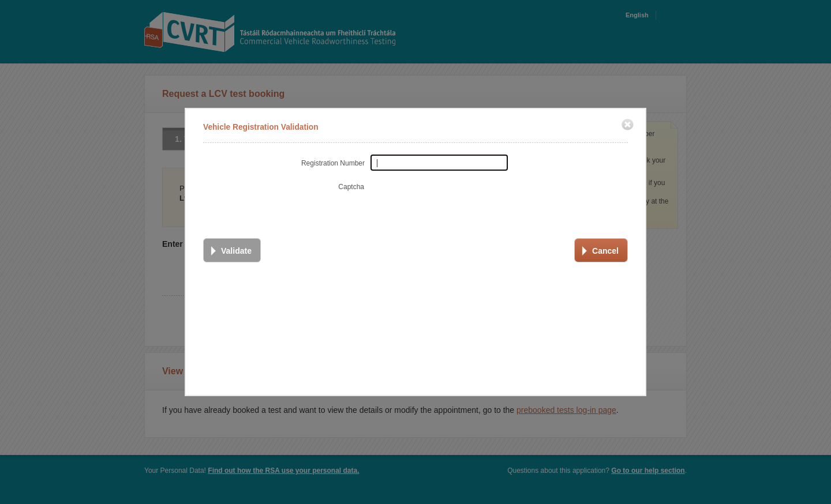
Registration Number (333, 161)
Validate (236, 249)
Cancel (605, 249)
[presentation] (457, 199)
